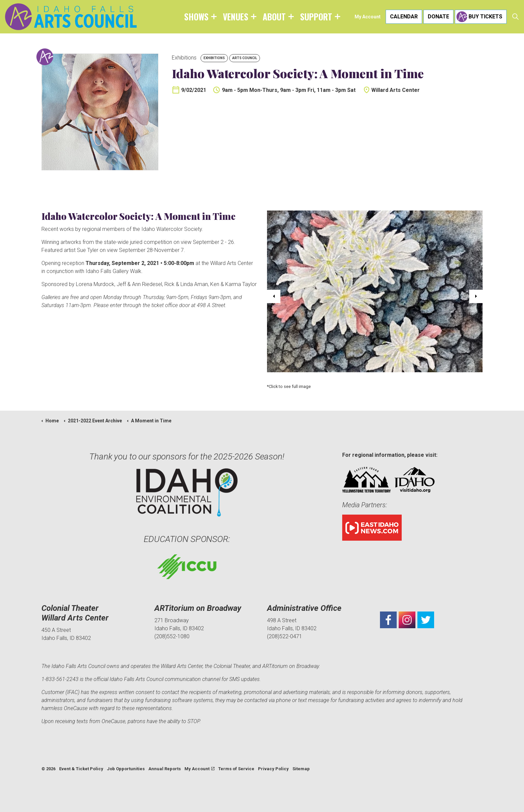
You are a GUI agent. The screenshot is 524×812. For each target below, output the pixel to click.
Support (316, 17)
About (274, 17)
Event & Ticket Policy (81, 769)
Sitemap (301, 769)
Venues (236, 17)
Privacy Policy (273, 769)
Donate (438, 17)
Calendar (404, 17)
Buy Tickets (481, 17)
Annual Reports (165, 769)
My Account (368, 17)
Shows (196, 17)
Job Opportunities (126, 769)
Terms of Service (236, 769)
